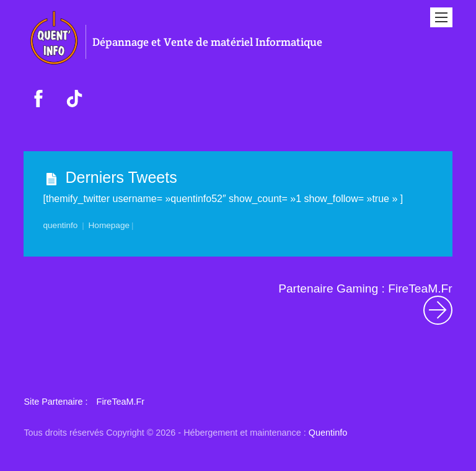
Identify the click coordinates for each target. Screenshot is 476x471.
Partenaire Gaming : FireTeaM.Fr (365, 303)
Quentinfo (328, 433)
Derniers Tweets (121, 177)
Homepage (109, 225)
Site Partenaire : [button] (55, 402)
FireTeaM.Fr (121, 402)
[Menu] (441, 17)
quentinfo (61, 225)
